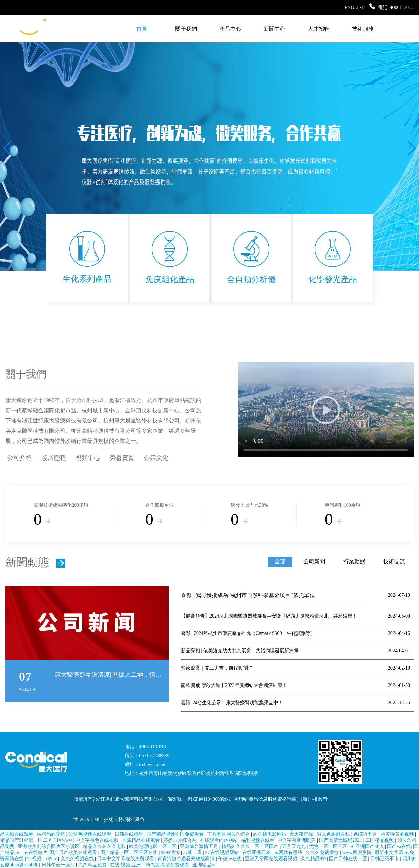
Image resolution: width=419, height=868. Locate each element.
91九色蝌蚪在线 (334, 834)
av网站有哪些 (289, 853)
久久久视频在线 (78, 859)
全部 (280, 562)
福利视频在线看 (258, 840)
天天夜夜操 (302, 834)
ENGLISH (355, 8)
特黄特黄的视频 (398, 834)
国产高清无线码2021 (341, 840)
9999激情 (171, 853)
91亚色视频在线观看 (90, 834)
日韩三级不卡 (385, 859)
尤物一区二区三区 (329, 846)
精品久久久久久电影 (105, 846)
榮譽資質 (122, 458)
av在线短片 (36, 853)
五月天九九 (295, 846)
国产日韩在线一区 (349, 859)
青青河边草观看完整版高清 (187, 859)
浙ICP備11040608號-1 (209, 799)
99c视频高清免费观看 (167, 865)
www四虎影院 (357, 853)
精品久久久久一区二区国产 (251, 846)
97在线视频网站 (223, 853)
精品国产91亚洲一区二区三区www (37, 840)
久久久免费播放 (323, 853)
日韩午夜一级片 (59, 865)
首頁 (142, 29)
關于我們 (186, 29)
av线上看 (193, 853)
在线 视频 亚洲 (126, 865)
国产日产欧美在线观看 (74, 853)
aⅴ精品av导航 (52, 834)
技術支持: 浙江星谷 (124, 820)
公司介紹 (19, 458)
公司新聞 (314, 562)
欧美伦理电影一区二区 (153, 846)
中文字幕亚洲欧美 (297, 840)
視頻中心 (88, 458)
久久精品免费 (93, 865)
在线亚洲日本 (257, 853)
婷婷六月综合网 (181, 840)
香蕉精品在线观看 (141, 840)
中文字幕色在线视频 (98, 840)
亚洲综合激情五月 (200, 846)
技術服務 (363, 29)
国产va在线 (399, 846)
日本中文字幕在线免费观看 (126, 859)
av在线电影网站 (270, 834)
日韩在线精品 (130, 834)
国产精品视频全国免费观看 (176, 834)
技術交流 (394, 562)
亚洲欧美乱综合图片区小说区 (49, 846)
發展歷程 (54, 458)
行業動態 (354, 562)
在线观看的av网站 (220, 840)
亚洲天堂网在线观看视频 (272, 859)
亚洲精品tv (204, 865)
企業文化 (156, 458)
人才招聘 (319, 29)
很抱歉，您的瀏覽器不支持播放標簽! (326, 410)
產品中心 (230, 29)
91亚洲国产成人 (368, 846)
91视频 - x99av (43, 859)
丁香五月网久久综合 (229, 834)
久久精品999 (314, 859)
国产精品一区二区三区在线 (130, 853)
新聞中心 (274, 29)
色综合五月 (366, 834)
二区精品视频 (380, 840)
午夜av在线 (230, 859)
